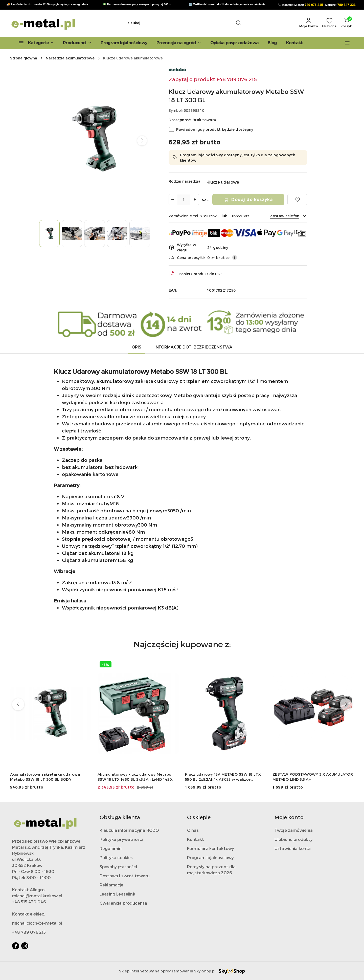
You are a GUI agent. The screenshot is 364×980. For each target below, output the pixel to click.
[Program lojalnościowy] (124, 43)
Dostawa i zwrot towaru (125, 876)
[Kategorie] (34, 43)
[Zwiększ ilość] (195, 200)
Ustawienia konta (293, 848)
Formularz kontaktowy (211, 848)
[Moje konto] (309, 23)
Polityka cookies (116, 857)
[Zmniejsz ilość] (173, 200)
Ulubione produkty (294, 839)
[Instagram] (25, 946)
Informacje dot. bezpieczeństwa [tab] (193, 347)
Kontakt (196, 839)
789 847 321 (347, 5)
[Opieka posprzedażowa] (234, 43)
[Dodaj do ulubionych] (297, 200)
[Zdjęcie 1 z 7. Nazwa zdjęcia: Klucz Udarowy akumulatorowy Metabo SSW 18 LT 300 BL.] (49, 234)
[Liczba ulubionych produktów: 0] (329, 23)
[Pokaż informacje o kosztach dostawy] (235, 257)
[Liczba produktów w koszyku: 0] (346, 23)
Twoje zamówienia (294, 830)
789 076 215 (314, 5)
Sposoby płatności (118, 867)
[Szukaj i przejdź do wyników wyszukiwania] (238, 23)
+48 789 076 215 (29, 932)
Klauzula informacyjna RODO (129, 830)
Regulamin (111, 848)
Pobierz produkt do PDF (196, 274)
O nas (193, 830)
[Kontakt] (295, 43)
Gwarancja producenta (123, 903)
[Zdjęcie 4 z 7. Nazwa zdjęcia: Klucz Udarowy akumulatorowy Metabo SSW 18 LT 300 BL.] (117, 234)
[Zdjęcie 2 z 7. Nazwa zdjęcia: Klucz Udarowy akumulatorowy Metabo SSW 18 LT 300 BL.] (72, 234)
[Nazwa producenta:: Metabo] (177, 69)
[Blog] (272, 43)
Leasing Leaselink (117, 894)
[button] (77, 43)
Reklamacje (112, 885)
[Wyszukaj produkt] (185, 23)
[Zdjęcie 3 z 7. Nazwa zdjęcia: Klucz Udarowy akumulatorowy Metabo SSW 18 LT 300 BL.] (94, 234)
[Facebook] (16, 946)
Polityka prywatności (121, 839)
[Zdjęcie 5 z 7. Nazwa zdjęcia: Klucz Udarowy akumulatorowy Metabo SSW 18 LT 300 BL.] (140, 234)
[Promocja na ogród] (179, 43)
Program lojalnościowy (210, 857)
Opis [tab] (137, 347)
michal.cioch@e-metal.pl (37, 923)
